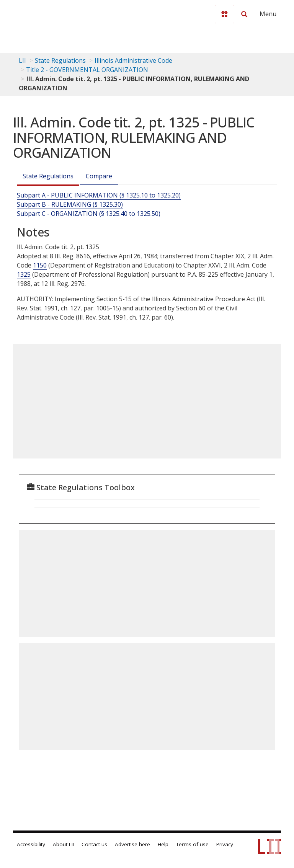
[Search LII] (244, 14)
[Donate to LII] (224, 14)
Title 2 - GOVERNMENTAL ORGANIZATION (87, 70)
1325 (24, 274)
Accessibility (31, 844)
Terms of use (192, 844)
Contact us (94, 844)
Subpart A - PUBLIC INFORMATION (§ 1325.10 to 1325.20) (99, 195)
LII (22, 60)
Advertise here (132, 844)
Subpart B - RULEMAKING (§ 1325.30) (70, 204)
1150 (40, 265)
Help (163, 844)
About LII (63, 844)
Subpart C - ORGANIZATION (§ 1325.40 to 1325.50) (89, 214)
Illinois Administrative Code (133, 60)
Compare (99, 176)
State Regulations (60, 60)
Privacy (225, 844)
